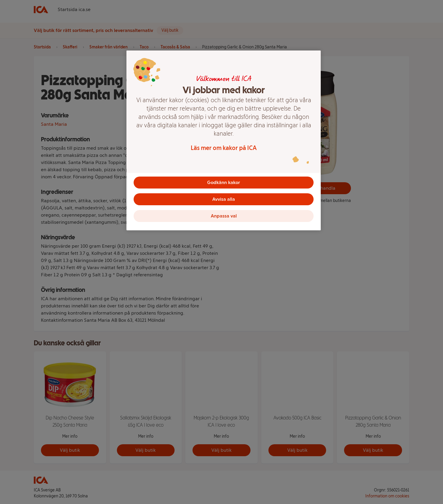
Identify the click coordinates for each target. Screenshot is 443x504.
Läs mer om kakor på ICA (224, 148)
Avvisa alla (224, 199)
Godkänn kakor (224, 182)
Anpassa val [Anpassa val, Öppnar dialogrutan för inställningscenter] (224, 216)
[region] (224, 140)
